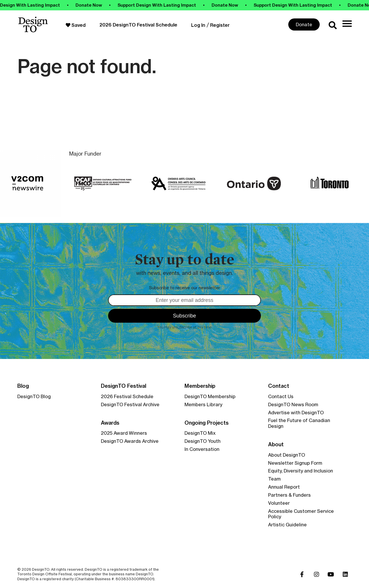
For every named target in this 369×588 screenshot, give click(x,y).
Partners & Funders (289, 495)
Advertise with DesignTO (296, 413)
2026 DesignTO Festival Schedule (138, 25)
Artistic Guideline (287, 525)
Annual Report (284, 487)
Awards (110, 423)
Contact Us (281, 396)
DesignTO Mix (200, 433)
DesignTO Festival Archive (130, 404)
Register (220, 25)
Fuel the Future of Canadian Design (299, 423)
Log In (198, 25)
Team (274, 479)
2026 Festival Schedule (127, 396)
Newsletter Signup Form (295, 463)
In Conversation (202, 449)
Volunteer (279, 503)
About (276, 445)
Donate (304, 24)
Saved (76, 25)
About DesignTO (287, 455)
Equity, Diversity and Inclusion (301, 471)
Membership (200, 386)
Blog (23, 386)
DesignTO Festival (124, 386)
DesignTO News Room (293, 404)
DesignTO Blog (34, 396)
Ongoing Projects (207, 423)
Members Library (203, 404)
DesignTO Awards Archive (130, 441)
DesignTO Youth (203, 441)
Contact (279, 386)
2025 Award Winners (124, 433)
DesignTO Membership (210, 396)
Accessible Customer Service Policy (301, 514)
